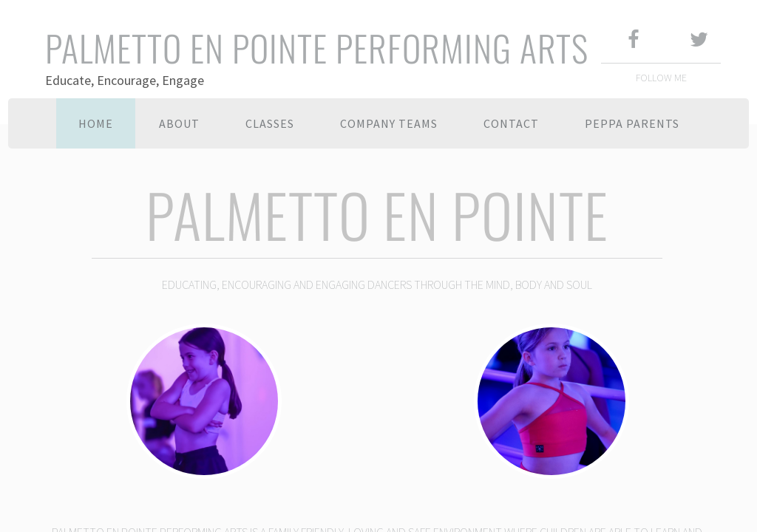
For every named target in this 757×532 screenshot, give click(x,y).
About (179, 123)
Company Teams (389, 123)
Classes (270, 123)
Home (96, 123)
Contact (511, 123)
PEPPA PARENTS (632, 123)
